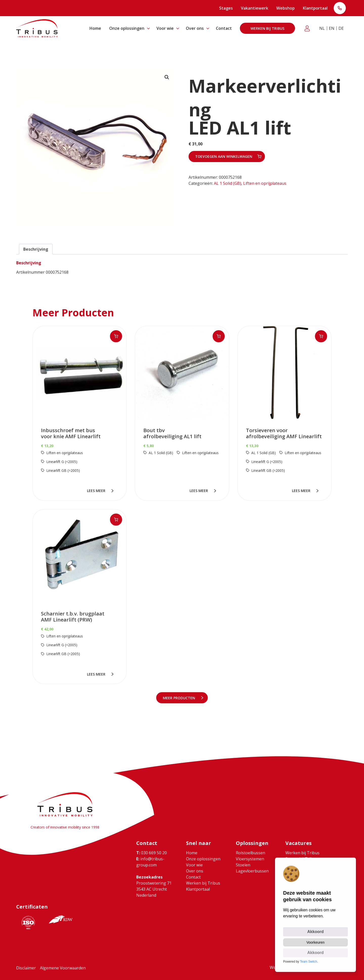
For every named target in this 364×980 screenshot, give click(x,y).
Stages (226, 8)
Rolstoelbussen (251, 853)
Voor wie (165, 28)
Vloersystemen (250, 859)
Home (95, 28)
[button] (167, 77)
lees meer (97, 491)
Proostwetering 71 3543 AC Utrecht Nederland (154, 889)
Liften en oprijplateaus (265, 183)
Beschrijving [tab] (36, 249)
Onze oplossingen (127, 28)
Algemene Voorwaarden (63, 968)
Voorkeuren (315, 942)
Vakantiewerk (255, 8)
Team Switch (309, 962)
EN (332, 28)
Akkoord (316, 932)
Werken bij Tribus (267, 28)
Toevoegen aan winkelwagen (224, 156)
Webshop (286, 8)
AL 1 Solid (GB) (227, 183)
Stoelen (243, 865)
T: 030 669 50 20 (340, 9)
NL (322, 28)
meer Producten (180, 698)
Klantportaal (315, 8)
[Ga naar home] (37, 28)
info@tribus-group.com (150, 862)
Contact (224, 28)
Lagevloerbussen (252, 871)
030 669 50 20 (152, 853)
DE (341, 28)
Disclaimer (26, 968)
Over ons (195, 28)
